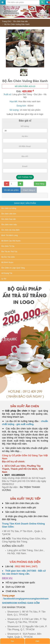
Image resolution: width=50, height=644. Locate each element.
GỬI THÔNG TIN (25, 177)
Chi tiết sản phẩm (11, 190)
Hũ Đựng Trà (7, 273)
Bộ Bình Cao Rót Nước (11, 241)
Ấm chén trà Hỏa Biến (10, 230)
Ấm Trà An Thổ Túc (9, 252)
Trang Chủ (6, 21)
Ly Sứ (4, 279)
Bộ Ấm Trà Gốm (8, 257)
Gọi (12, 641)
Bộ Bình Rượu (7, 262)
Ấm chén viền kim (9, 214)
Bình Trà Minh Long (9, 235)
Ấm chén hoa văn (21, 21)
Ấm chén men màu (9, 225)
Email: (25, 166)
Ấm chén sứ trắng (9, 208)
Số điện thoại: (25, 146)
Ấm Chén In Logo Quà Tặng (13, 268)
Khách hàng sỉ (29, 190)
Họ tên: (25, 136)
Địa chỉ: (25, 156)
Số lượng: (25, 126)
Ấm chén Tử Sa (8, 246)
